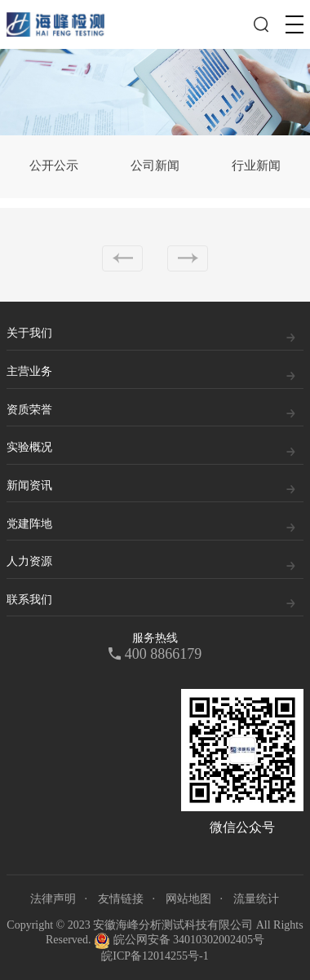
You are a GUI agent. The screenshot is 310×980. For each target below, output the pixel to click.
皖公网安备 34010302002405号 (179, 941)
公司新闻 (155, 165)
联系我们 (29, 600)
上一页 (122, 258)
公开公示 (54, 165)
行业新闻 (256, 165)
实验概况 (29, 447)
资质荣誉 (29, 410)
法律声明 (53, 899)
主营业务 (29, 371)
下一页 (188, 258)
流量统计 (256, 899)
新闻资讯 (29, 486)
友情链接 (121, 899)
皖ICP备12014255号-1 (155, 956)
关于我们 (29, 333)
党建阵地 (29, 524)
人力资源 (29, 561)
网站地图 (188, 899)
